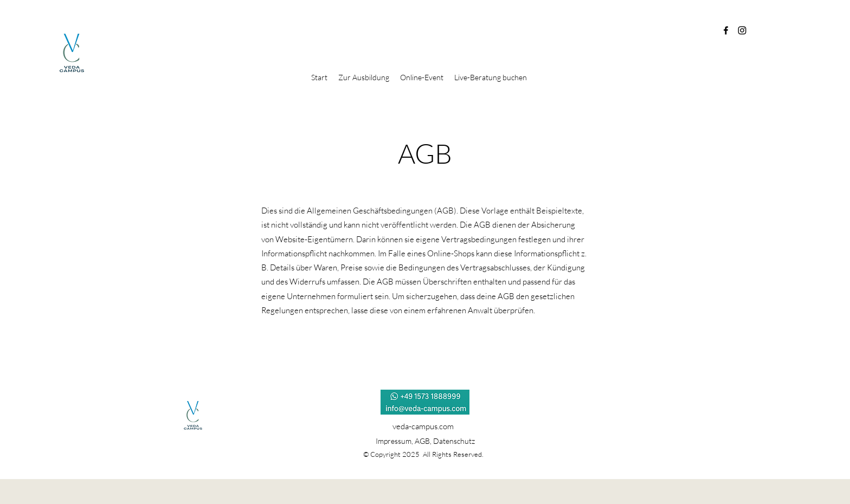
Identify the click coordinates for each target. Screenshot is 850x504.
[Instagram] (742, 30)
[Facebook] (726, 30)
